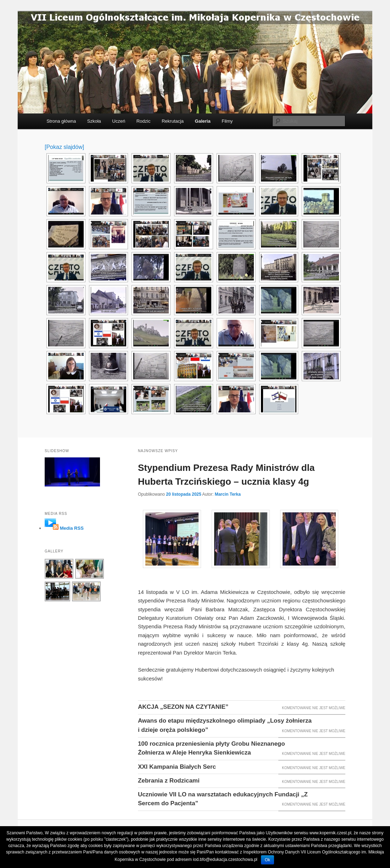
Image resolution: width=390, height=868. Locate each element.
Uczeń (119, 121)
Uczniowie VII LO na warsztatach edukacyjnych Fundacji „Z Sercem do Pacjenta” (223, 799)
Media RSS (72, 528)
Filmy (227, 121)
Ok (268, 860)
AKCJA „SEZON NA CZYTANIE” (183, 707)
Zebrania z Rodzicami (169, 781)
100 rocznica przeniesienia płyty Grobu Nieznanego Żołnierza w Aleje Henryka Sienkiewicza (211, 748)
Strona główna (61, 121)
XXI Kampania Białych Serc (177, 767)
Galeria (203, 121)
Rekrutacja (173, 121)
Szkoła (94, 121)
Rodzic (144, 121)
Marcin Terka (228, 494)
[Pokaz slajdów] (64, 147)
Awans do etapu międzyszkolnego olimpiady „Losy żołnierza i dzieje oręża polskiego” (225, 725)
